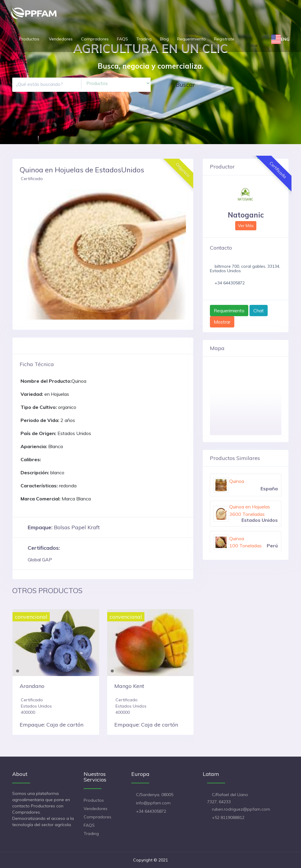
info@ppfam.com (153, 803)
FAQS (123, 39)
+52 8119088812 (228, 817)
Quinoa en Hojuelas (250, 507)
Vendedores (61, 39)
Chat (259, 311)
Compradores (95, 39)
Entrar (252, 45)
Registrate (224, 39)
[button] (24, 254)
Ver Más (246, 226)
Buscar (185, 85)
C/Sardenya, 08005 (155, 795)
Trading (144, 39)
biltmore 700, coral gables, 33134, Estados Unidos (245, 268)
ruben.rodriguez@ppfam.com (241, 809)
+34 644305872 (230, 283)
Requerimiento (191, 39)
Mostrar (222, 322)
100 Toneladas (245, 546)
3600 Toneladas (247, 514)
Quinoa (237, 481)
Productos (30, 39)
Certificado (32, 179)
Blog (164, 39)
